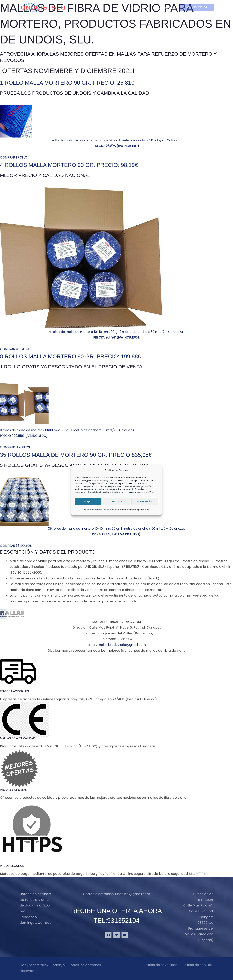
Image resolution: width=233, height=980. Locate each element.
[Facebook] (108, 935)
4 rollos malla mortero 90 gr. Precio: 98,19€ (81, 165)
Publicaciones (162, 8)
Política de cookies (93, 510)
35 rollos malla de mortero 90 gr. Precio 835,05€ (89, 455)
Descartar (116, 501)
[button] (197, 8)
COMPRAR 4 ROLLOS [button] (16, 349)
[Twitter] (116, 935)
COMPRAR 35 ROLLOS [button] (17, 546)
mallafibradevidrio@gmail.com (122, 645)
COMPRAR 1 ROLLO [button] (14, 157)
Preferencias (145, 501)
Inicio (118, 8)
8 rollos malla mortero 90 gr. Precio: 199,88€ (83, 356)
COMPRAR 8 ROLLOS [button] (16, 447)
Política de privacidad (115, 510)
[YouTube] (125, 935)
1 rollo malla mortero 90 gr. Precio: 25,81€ (79, 82)
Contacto (136, 8)
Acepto (88, 501)
